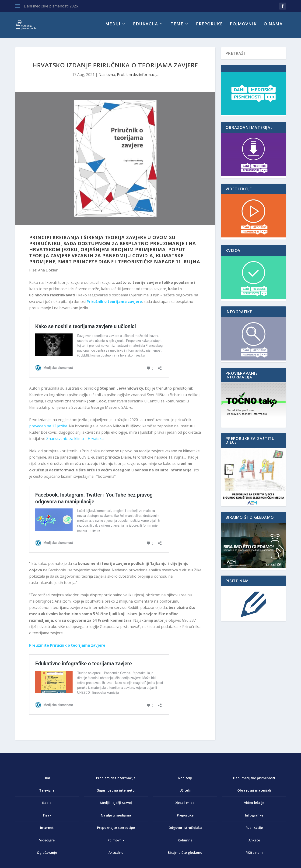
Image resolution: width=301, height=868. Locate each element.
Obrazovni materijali (254, 794)
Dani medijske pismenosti (254, 781)
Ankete (254, 843)
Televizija (47, 794)
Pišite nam (254, 856)
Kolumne (185, 843)
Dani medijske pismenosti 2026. (51, 6)
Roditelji (185, 781)
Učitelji (185, 794)
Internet (47, 831)
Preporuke (209, 27)
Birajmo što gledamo (185, 856)
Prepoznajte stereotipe (116, 831)
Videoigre (47, 843)
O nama (273, 27)
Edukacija (145, 27)
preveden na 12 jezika (48, 429)
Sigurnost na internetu (116, 794)
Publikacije (254, 831)
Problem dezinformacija (138, 78)
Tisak (47, 818)
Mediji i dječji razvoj (116, 806)
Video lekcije (254, 806)
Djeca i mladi (185, 806)
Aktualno (116, 856)
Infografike (254, 818)
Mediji (113, 27)
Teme (177, 27)
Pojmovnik (243, 27)
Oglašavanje (47, 856)
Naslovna (107, 78)
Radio (47, 806)
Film (47, 781)
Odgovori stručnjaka (185, 831)
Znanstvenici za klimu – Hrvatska (75, 442)
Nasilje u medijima (116, 818)
